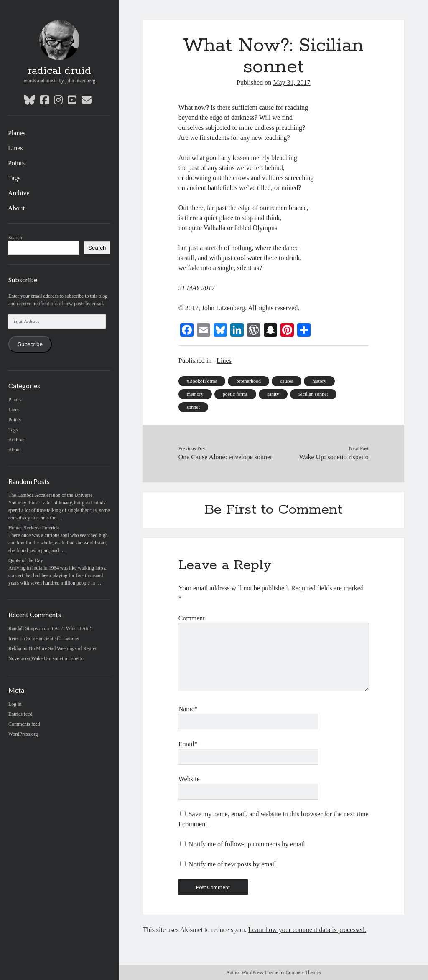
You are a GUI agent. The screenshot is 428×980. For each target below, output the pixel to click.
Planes (17, 133)
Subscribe (30, 344)
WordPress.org (23, 734)
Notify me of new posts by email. (233, 864)
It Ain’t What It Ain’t (71, 628)
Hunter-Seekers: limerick (34, 528)
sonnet (193, 407)
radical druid (59, 71)
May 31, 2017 (292, 82)
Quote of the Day (26, 560)
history (319, 381)
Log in (15, 704)
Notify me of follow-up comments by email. (248, 844)
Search (15, 238)
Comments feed (24, 724)
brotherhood (248, 381)
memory (195, 394)
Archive (19, 193)
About (16, 208)
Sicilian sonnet (313, 394)
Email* (188, 744)
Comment (192, 618)
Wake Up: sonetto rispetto (57, 658)
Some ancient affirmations (53, 638)
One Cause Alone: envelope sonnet (225, 457)
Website (189, 779)
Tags (14, 178)
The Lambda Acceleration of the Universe (51, 495)
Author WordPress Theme (252, 972)
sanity (273, 394)
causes (287, 381)
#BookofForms (202, 381)
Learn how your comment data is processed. (307, 930)
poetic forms (235, 394)
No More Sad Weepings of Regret (63, 648)
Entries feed (20, 714)
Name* (188, 709)
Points (16, 163)
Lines (15, 148)
